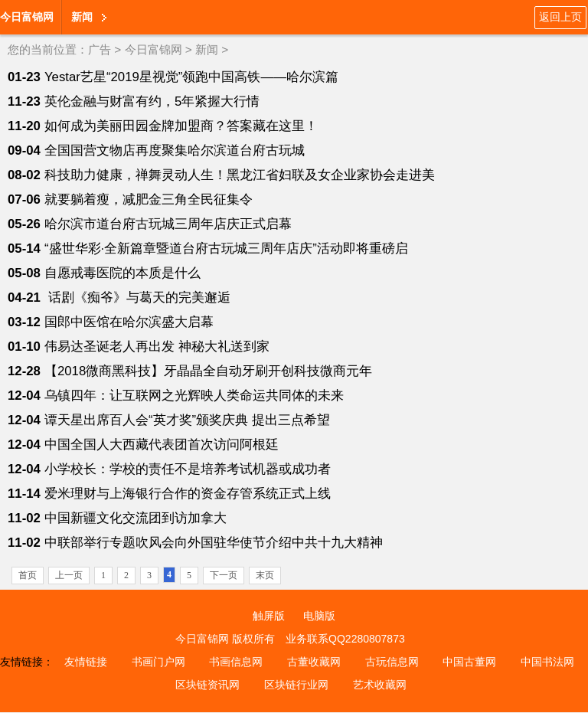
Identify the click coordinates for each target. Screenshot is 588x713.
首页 (28, 575)
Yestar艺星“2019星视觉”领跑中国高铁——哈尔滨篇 (191, 77)
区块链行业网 (296, 685)
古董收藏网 (314, 662)
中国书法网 (547, 662)
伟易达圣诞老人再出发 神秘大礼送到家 (157, 347)
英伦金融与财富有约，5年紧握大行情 (152, 101)
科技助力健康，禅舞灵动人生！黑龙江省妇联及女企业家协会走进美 (240, 175)
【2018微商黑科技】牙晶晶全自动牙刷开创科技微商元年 (208, 371)
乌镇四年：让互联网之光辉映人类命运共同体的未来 (194, 396)
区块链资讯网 (207, 685)
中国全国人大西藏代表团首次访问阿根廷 (162, 445)
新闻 (82, 17)
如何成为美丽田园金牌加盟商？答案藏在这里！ (181, 126)
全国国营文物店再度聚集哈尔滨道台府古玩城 (175, 150)
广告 (100, 49)
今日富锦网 (27, 17)
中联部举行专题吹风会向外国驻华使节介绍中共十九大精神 (214, 543)
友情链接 (86, 662)
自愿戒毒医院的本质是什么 (122, 273)
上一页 (69, 575)
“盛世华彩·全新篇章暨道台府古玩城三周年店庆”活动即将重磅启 (226, 249)
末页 (265, 575)
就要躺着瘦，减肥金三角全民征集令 (149, 200)
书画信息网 (236, 662)
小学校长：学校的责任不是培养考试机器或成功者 (188, 469)
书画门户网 (158, 662)
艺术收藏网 (380, 685)
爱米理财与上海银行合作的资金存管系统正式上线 (188, 494)
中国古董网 (469, 662)
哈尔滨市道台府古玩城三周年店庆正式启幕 (168, 224)
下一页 (224, 575)
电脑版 (319, 616)
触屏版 (269, 616)
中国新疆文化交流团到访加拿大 (136, 518)
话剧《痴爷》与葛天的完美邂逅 (137, 298)
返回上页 (560, 17)
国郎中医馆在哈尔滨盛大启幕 (129, 322)
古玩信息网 (392, 662)
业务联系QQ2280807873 (345, 639)
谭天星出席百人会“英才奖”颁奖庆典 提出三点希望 (187, 420)
